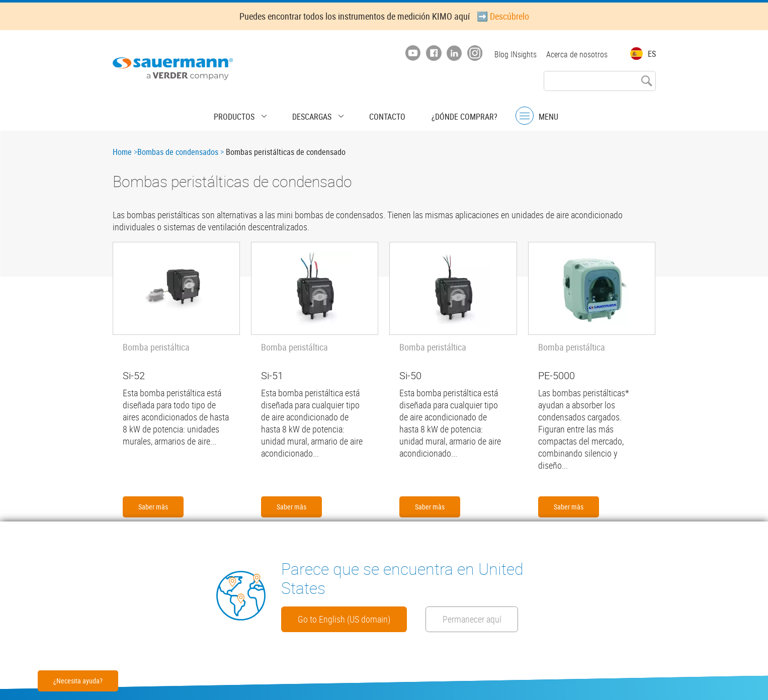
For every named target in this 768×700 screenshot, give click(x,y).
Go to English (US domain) (357, 590)
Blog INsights (513, 54)
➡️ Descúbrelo (503, 16)
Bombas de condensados (178, 152)
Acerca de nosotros (577, 54)
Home (122, 152)
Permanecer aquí (337, 618)
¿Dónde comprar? (447, 113)
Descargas (316, 113)
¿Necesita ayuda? (78, 681)
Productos (252, 113)
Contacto (379, 113)
